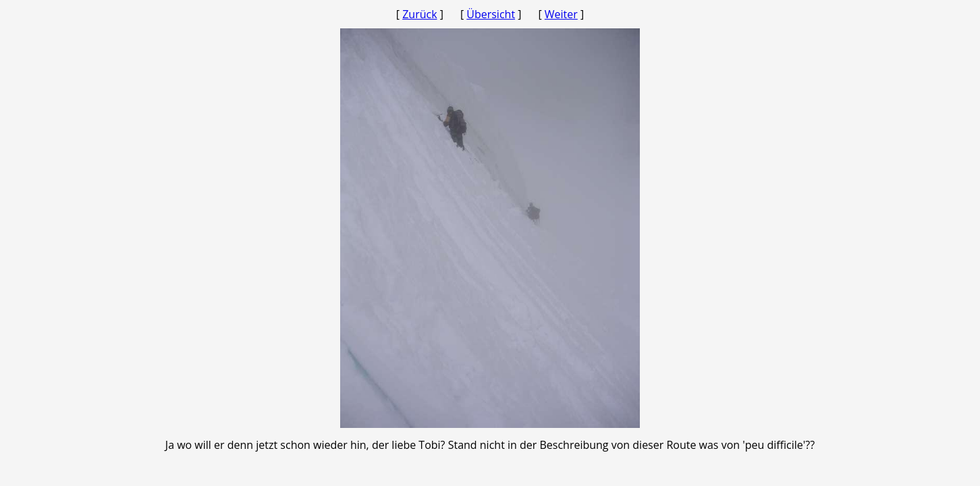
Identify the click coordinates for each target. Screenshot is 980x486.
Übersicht (491, 14)
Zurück (419, 14)
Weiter (561, 14)
